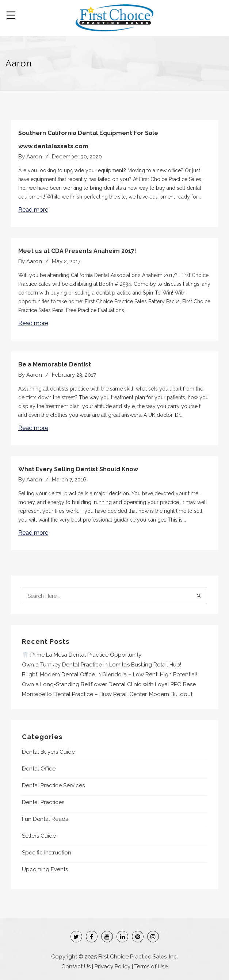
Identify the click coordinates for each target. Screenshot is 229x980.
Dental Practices (43, 802)
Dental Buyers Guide (48, 752)
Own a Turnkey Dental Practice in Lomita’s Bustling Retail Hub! (102, 665)
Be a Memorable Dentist (55, 364)
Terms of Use (151, 966)
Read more (33, 210)
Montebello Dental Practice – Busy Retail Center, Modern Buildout (107, 694)
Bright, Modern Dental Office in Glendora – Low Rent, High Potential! (110, 675)
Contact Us (76, 966)
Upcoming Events (45, 869)
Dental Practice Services (53, 785)
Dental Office (39, 769)
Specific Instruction (47, 853)
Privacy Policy (112, 966)
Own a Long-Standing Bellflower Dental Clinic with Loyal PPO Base (109, 684)
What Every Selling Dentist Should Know (78, 469)
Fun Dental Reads (45, 819)
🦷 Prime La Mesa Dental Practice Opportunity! (82, 655)
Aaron (34, 157)
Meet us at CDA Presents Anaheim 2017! (77, 251)
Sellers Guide (39, 836)
